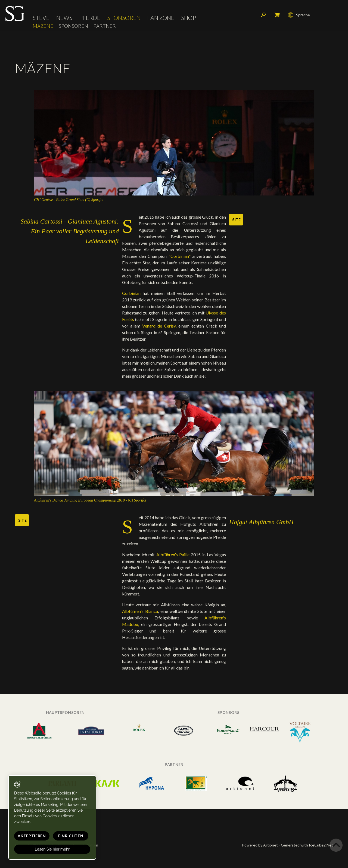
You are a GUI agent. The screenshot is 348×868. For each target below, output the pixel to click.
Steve (41, 18)
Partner (105, 26)
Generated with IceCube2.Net (307, 845)
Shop (189, 18)
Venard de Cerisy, (159, 326)
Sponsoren (124, 18)
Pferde (90, 18)
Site (236, 220)
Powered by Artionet (260, 845)
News (64, 18)
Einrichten (71, 836)
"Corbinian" (181, 256)
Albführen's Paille (174, 554)
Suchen (263, 15)
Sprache (299, 15)
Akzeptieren (32, 836)
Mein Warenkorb (277, 15)
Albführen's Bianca (140, 611)
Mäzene (43, 26)
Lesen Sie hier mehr (52, 849)
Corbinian (131, 293)
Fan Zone (161, 18)
